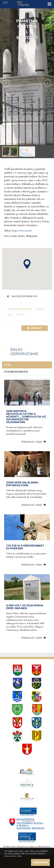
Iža (10, 315)
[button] (27, 264)
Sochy (40, 309)
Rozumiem (40, 862)
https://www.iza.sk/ (22, 231)
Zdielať (35, 328)
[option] (27, 83)
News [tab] (8, 365)
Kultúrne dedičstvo (20, 309)
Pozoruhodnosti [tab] (16, 372)
